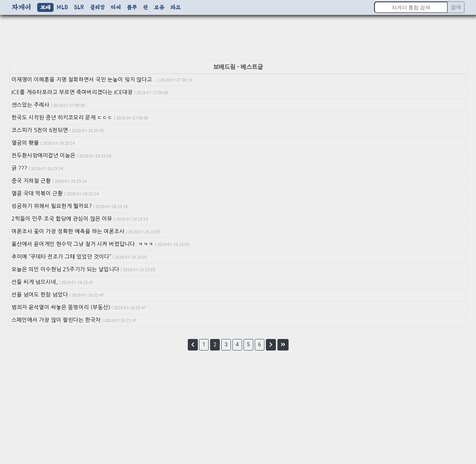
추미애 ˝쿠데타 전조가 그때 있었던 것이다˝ (79, 257)
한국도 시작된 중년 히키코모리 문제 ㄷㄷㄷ (80, 118)
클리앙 (97, 7)
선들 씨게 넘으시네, (52, 282)
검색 (456, 7)
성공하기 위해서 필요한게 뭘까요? (70, 206)
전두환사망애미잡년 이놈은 (61, 156)
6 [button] (260, 345)
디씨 (116, 7)
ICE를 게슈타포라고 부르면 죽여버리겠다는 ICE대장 (90, 92)
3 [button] (226, 345)
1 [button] (204, 345)
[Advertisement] (238, 39)
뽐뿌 (132, 7)
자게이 (21, 7)
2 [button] (215, 345)
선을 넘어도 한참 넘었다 (58, 295)
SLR (79, 7)
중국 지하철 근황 (49, 181)
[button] (193, 345)
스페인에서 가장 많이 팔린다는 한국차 (74, 320)
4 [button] (237, 345)
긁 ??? (37, 168)
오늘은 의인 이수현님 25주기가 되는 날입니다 (83, 269)
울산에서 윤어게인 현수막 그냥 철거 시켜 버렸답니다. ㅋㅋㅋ (100, 244)
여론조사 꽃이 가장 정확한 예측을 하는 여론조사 (86, 231)
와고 (176, 7)
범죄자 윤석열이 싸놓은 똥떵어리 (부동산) (79, 307)
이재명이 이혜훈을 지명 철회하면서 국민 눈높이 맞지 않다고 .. (102, 80)
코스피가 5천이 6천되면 (58, 130)
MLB (62, 7)
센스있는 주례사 (48, 105)
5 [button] (248, 345)
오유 (159, 7)
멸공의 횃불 (43, 143)
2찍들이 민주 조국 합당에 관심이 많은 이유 (80, 219)
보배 (45, 7)
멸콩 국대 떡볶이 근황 (55, 193)
